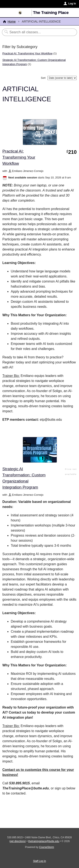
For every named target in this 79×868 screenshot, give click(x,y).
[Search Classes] (37, 32)
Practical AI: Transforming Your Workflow (27, 53)
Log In (72, 4)
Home (12, 21)
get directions (18, 841)
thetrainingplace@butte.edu (44, 841)
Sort (43, 78)
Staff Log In (39, 861)
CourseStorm (47, 847)
